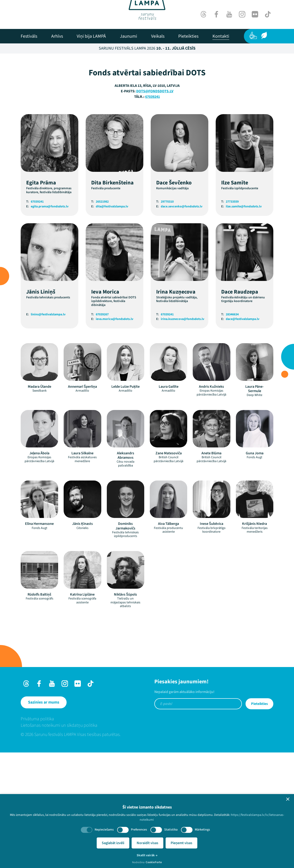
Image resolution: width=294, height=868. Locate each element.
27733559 (232, 317)
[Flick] (255, 14)
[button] (288, 799)
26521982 (102, 317)
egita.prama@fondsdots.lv (50, 322)
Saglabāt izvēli (113, 843)
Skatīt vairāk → (147, 855)
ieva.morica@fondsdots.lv (114, 435)
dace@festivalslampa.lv (243, 435)
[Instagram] (242, 14)
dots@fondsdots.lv (155, 207)
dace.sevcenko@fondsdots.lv (182, 322)
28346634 (232, 430)
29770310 (167, 317)
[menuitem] (29, 36)
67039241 (153, 212)
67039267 (102, 430)
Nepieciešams (104, 830)
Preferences (139, 830)
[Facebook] (216, 14)
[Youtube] (229, 14)
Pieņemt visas (181, 843)
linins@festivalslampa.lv (48, 430)
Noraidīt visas (147, 843)
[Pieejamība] (253, 35)
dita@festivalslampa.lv (112, 322)
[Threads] (204, 14)
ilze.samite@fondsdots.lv (244, 322)
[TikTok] (268, 14)
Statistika (171, 830)
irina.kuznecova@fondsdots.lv (182, 435)
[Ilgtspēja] (264, 35)
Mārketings (202, 830)
